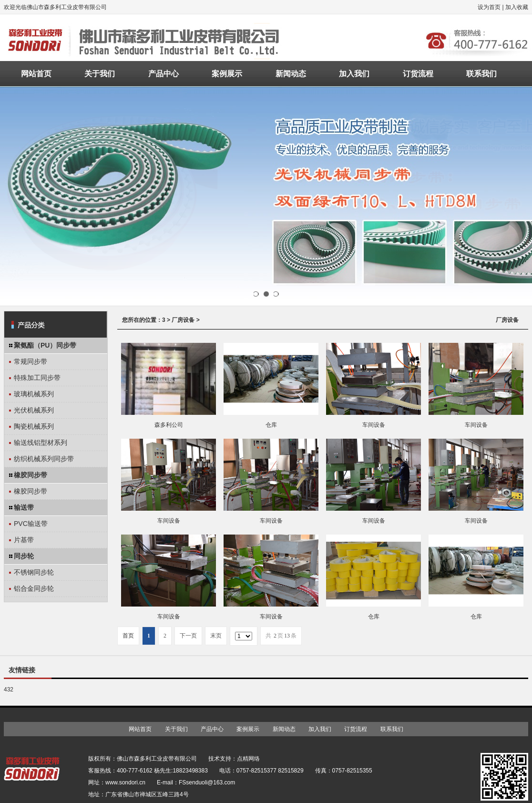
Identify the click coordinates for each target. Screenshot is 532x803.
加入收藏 (517, 7)
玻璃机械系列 (34, 394)
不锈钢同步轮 (34, 572)
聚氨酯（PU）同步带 (45, 345)
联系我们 (481, 74)
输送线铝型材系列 (41, 443)
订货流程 (418, 74)
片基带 (24, 540)
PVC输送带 (31, 524)
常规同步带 (31, 361)
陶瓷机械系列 (34, 426)
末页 (216, 636)
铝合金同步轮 (34, 588)
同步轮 (24, 556)
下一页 (188, 636)
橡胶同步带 (31, 475)
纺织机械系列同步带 (44, 459)
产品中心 (164, 74)
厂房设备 (183, 320)
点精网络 (248, 759)
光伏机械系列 (34, 410)
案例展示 (227, 74)
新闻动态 (291, 74)
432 (9, 690)
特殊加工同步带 (37, 378)
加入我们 (354, 74)
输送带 (24, 507)
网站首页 (36, 74)
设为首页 (489, 7)
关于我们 (100, 74)
